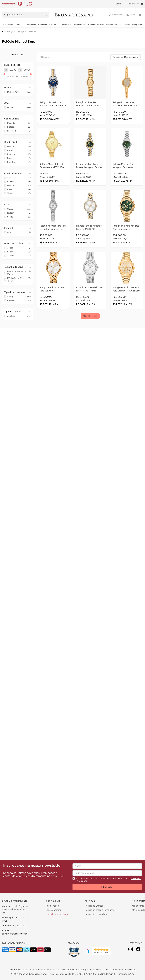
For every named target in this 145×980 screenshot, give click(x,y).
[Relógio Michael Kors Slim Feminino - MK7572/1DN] (53, 166)
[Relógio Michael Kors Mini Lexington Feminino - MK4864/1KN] (53, 233)
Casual (19, 209)
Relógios (11, 31)
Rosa (19, 158)
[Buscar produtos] (35, 15)
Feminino (19, 107)
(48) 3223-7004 (20, 926)
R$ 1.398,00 (12, 76)
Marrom (19, 150)
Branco (19, 181)
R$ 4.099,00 (25, 76)
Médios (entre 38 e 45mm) (19, 279)
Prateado (19, 127)
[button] (18, 87)
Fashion (19, 213)
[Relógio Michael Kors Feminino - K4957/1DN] (90, 98)
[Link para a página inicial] (3, 31)
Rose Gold (19, 131)
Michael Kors (19, 92)
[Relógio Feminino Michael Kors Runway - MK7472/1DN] (53, 301)
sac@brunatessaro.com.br (15, 934)
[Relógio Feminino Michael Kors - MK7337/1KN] (90, 301)
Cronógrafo (19, 300)
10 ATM (19, 255)
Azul (19, 177)
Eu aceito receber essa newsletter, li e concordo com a (108, 880)
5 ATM (19, 252)
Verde (19, 193)
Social (19, 216)
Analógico (19, 296)
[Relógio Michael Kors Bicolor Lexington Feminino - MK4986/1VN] (90, 166)
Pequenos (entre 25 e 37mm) (19, 272)
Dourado (19, 123)
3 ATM (19, 248)
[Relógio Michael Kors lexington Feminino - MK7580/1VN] (127, 166)
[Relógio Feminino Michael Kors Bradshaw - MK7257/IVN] (127, 233)
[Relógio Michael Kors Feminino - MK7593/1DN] (127, 98)
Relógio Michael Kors (27, 31)
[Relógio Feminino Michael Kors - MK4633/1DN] (90, 233)
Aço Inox (19, 316)
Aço (19, 232)
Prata (19, 189)
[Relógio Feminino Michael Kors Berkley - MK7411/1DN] (127, 301)
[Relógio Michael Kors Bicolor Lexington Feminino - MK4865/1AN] (53, 98)
